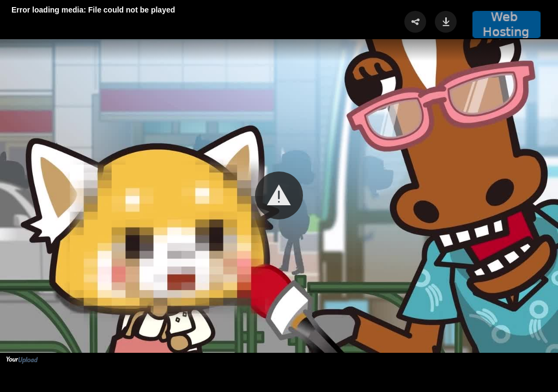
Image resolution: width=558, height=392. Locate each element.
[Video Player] (279, 196)
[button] (279, 195)
